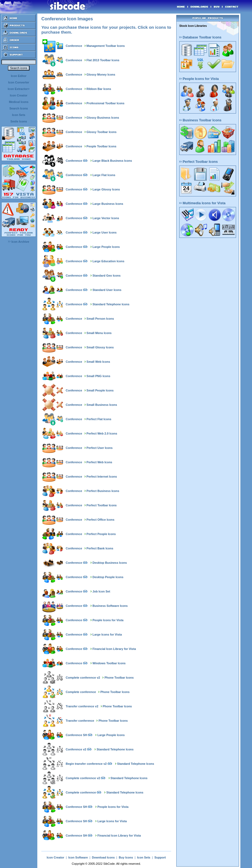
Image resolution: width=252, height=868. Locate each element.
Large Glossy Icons (106, 189)
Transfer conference (80, 721)
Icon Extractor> (19, 89)
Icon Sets (19, 115)
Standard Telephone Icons (111, 304)
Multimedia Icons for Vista (202, 203)
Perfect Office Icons (100, 520)
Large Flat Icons (104, 175)
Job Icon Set (101, 591)
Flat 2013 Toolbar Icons (103, 60)
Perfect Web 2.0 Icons (102, 433)
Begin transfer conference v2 (86, 764)
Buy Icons (126, 857)
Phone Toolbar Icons (119, 678)
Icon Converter (19, 82)
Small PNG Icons (98, 376)
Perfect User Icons (100, 448)
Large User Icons (105, 232)
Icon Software (78, 857)
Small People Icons (100, 390)
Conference (74, 46)
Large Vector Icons (106, 218)
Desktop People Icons (108, 577)
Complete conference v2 (83, 678)
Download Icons (103, 857)
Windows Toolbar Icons (109, 663)
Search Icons (19, 108)
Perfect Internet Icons (102, 477)
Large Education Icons (108, 261)
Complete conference (81, 692)
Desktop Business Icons (110, 563)
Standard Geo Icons (107, 276)
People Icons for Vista (108, 620)
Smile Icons (19, 121)
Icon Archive (19, 242)
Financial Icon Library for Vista (114, 649)
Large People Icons (106, 247)
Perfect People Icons (101, 534)
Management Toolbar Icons (106, 46)
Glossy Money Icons (101, 75)
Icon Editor (19, 76)
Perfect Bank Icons (100, 548)
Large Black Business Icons (112, 161)
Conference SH (76, 735)
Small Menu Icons (99, 333)
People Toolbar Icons (101, 146)
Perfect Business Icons (103, 491)
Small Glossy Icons (100, 347)
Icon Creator (19, 95)
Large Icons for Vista (107, 634)
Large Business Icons (108, 204)
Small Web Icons (98, 362)
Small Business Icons (102, 405)
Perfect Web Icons (99, 462)
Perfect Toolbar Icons (102, 505)
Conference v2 (76, 749)
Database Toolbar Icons (200, 37)
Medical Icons (19, 102)
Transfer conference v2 (82, 706)
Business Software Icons (110, 606)
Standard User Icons (107, 290)
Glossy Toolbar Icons (102, 132)
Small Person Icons (100, 319)
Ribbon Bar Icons (99, 89)
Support (160, 857)
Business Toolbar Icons (200, 120)
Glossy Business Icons (103, 118)
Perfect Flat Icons (99, 419)
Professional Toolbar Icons (105, 103)
